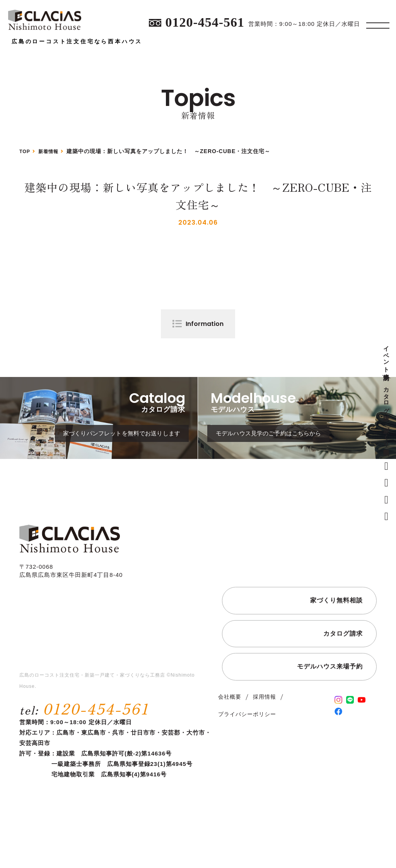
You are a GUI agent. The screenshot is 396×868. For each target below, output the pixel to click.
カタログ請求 (387, 397)
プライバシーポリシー (247, 740)
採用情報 (265, 723)
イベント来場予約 (387, 356)
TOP (26, 151)
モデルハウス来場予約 (330, 693)
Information (205, 324)
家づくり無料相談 (387, 434)
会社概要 (230, 723)
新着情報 (52, 151)
